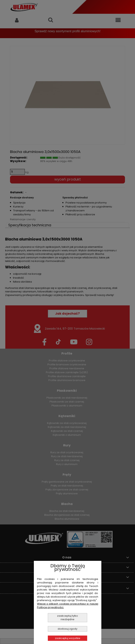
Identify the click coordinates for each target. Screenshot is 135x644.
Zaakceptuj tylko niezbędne (67, 618)
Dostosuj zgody (67, 629)
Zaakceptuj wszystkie (67, 638)
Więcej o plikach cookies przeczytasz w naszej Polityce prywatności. (68, 606)
